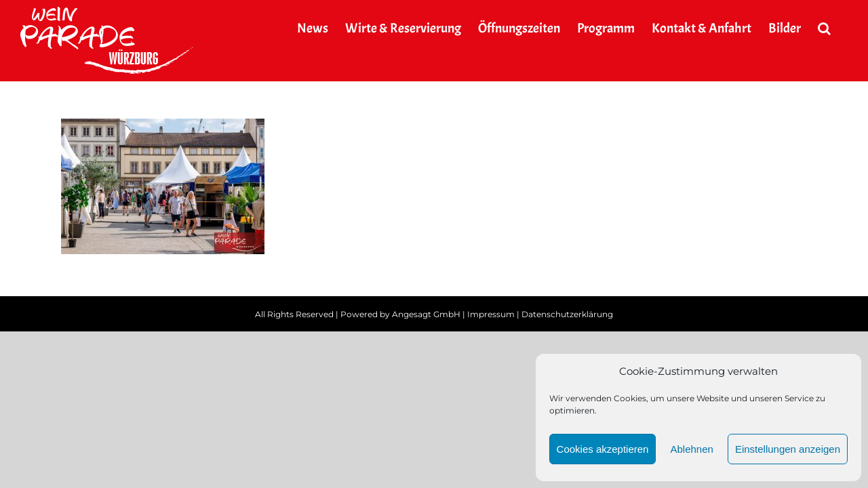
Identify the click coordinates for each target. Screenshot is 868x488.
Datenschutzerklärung (567, 314)
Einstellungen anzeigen (788, 449)
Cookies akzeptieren (603, 449)
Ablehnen (691, 449)
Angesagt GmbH (426, 314)
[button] (841, 28)
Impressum (491, 314)
